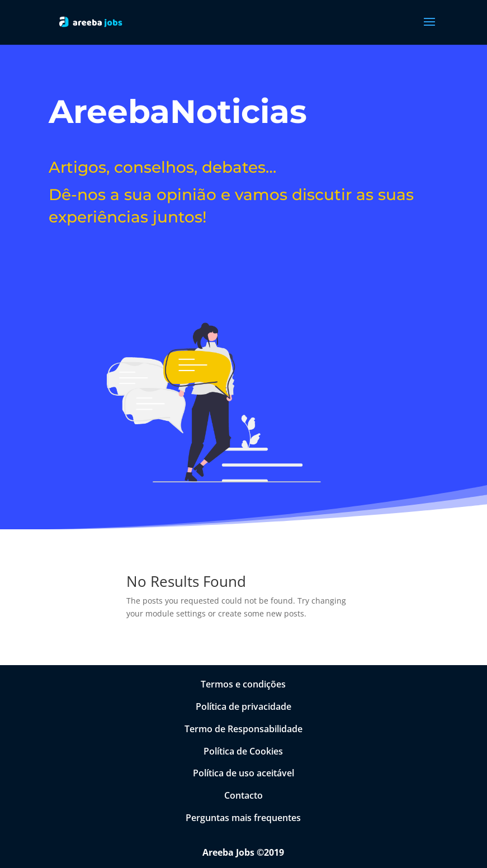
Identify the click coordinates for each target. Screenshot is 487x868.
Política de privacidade (243, 706)
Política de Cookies (243, 751)
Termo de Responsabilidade (243, 729)
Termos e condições (243, 684)
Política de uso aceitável (243, 773)
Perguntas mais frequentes (243, 818)
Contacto (243, 795)
